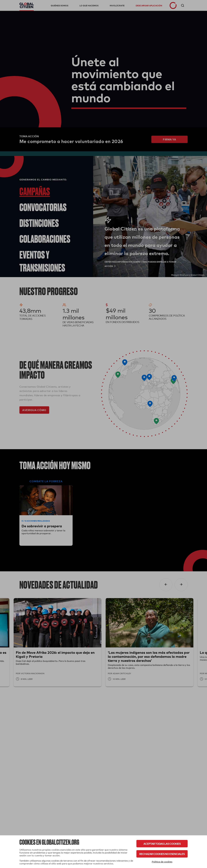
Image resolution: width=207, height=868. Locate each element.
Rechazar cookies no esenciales (162, 854)
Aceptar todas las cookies (162, 844)
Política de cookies (162, 862)
